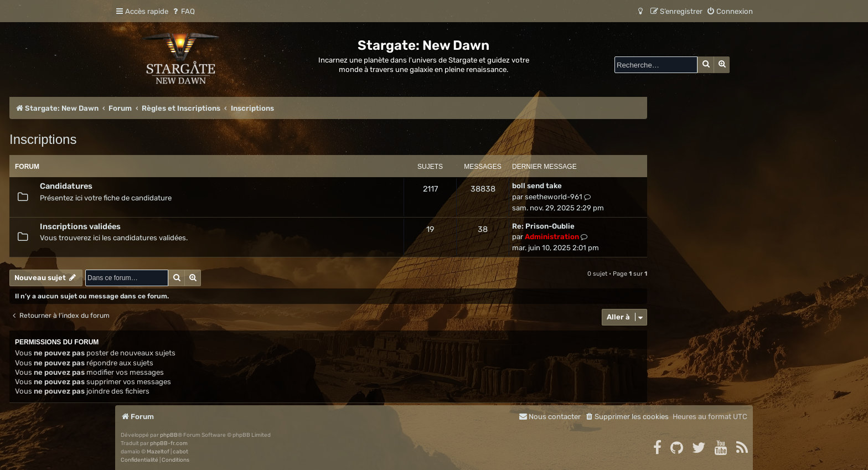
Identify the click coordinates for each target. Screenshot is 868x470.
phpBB (169, 435)
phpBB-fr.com (169, 443)
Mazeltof (158, 452)
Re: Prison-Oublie (543, 226)
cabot (180, 452)
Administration (552, 237)
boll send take (537, 186)
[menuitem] (183, 11)
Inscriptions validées (80, 226)
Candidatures (66, 186)
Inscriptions (43, 139)
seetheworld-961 (554, 197)
